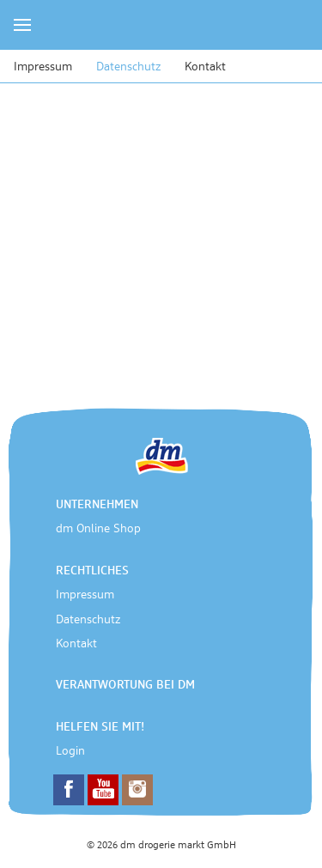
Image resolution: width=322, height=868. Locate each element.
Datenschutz (128, 67)
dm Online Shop (98, 529)
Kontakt (205, 67)
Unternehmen (97, 505)
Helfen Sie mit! (100, 727)
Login (70, 751)
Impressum (43, 67)
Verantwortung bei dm (125, 685)
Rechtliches (92, 571)
